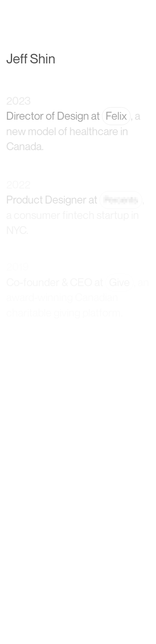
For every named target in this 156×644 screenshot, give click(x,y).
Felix (116, 117)
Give (119, 282)
